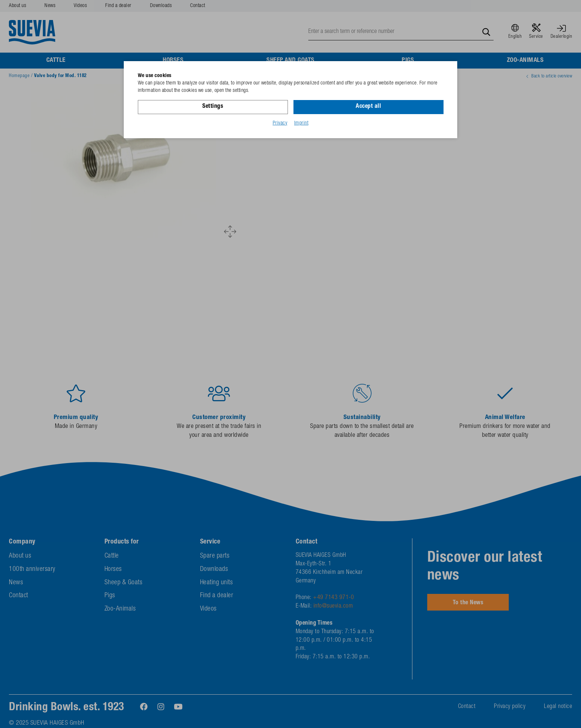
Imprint (301, 123)
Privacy (280, 123)
